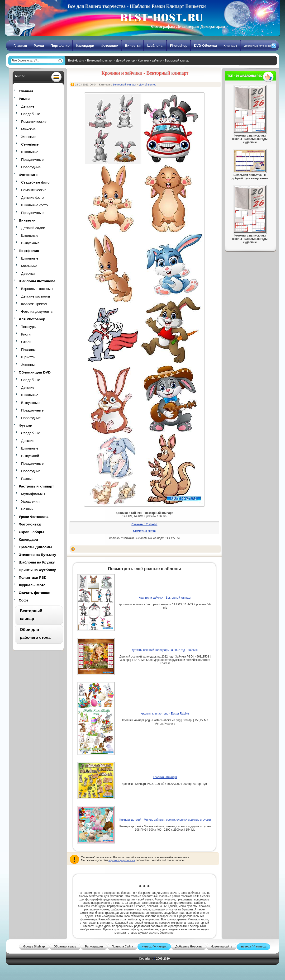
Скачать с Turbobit (144, 524)
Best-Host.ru (76, 61)
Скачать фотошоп (35, 593)
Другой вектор (126, 61)
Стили (26, 342)
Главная (20, 46)
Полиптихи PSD (33, 577)
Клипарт (230, 46)
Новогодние (31, 167)
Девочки (28, 273)
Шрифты (28, 357)
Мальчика (29, 266)
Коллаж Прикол (34, 304)
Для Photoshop (32, 319)
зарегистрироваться (122, 860)
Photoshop (179, 46)
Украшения (30, 501)
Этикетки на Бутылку (37, 555)
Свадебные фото (35, 182)
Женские (28, 137)
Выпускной (30, 456)
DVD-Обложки (205, 46)
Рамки (39, 46)
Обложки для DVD (35, 372)
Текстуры (29, 327)
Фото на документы (37, 311)
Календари (85, 46)
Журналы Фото (32, 585)
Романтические (34, 121)
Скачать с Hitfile (145, 531)
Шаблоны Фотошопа (37, 281)
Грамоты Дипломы (36, 547)
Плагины (28, 349)
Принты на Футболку (37, 570)
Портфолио (60, 46)
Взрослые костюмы (37, 289)
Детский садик (33, 228)
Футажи (26, 425)
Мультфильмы (33, 494)
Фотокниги (109, 46)
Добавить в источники (257, 46)
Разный (27, 509)
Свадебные (31, 114)
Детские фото (32, 197)
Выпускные (30, 243)
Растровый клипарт (36, 486)
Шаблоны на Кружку (37, 562)
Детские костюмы (36, 296)
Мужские (28, 129)
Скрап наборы (31, 532)
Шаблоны (155, 46)
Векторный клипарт (100, 61)
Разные (27, 479)
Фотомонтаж (30, 524)
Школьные (30, 152)
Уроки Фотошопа (34, 517)
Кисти (26, 334)
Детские (28, 106)
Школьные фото (34, 205)
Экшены (28, 365)
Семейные (30, 144)
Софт (24, 600)
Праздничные (32, 159)
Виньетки (133, 46)
